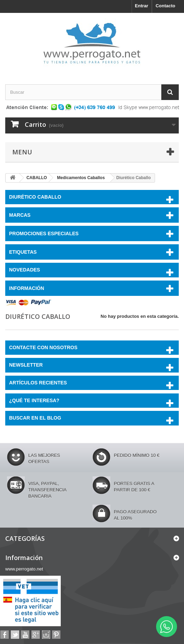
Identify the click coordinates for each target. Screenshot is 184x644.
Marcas (20, 215)
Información (27, 288)
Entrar (141, 6)
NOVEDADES (25, 270)
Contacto (165, 6)
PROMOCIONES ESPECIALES (44, 233)
